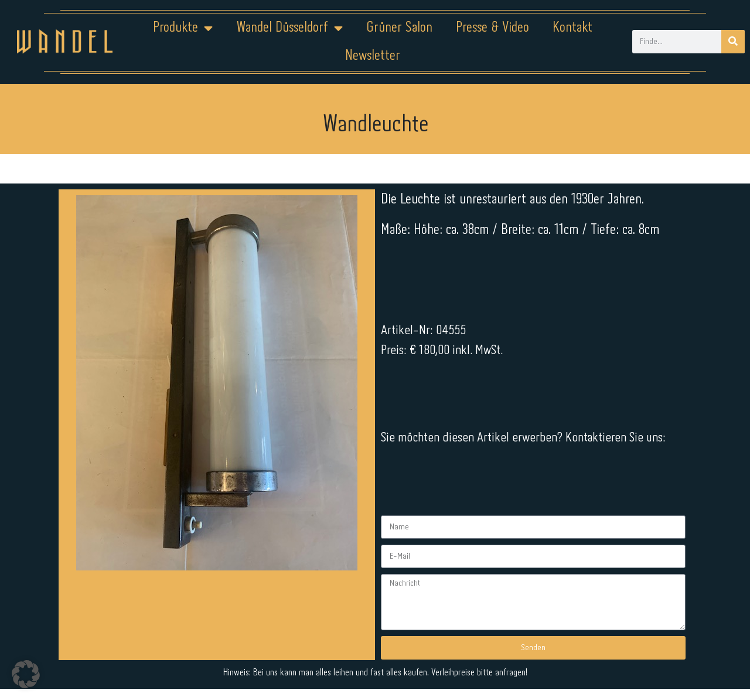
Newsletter (373, 56)
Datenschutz (382, 663)
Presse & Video (492, 28)
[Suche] (733, 42)
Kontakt (572, 28)
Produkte (183, 28)
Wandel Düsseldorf (289, 28)
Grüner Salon (399, 28)
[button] (26, 674)
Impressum (304, 663)
